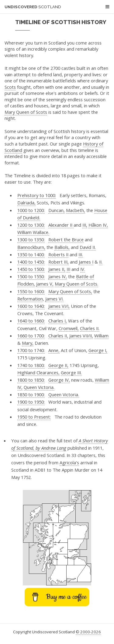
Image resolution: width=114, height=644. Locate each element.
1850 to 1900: (31, 394)
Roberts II (58, 254)
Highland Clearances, (38, 372)
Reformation (30, 299)
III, (85, 225)
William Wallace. (33, 232)
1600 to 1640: (31, 306)
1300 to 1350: (31, 239)
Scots (10, 87)
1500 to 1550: (31, 276)
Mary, (28, 343)
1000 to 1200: (31, 210)
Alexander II (61, 225)
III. (81, 254)
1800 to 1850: (31, 380)
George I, (98, 350)
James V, (45, 284)
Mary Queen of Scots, (70, 291)
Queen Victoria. (39, 387)
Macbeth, (76, 210)
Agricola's (69, 462)
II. (101, 262)
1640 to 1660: (31, 321)
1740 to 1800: (31, 365)
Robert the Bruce (66, 239)
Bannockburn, (31, 247)
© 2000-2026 (88, 632)
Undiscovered (33, 7)
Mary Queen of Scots (26, 112)
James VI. (54, 299)
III (68, 269)
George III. (71, 372)
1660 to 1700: (31, 336)
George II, (58, 365)
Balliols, (62, 247)
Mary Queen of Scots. (76, 284)
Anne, (54, 350)
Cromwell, (69, 328)
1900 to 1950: (31, 402)
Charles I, (58, 321)
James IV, (58, 276)
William (101, 336)
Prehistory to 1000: (37, 195)
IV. (83, 269)
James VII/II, (81, 336)
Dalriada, (26, 203)
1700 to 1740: (31, 350)
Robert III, (59, 262)
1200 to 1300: (31, 225)
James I (86, 262)
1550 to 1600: (31, 291)
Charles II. (90, 328)
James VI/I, (59, 306)
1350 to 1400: (31, 254)
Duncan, (57, 210)
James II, (57, 269)
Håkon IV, (98, 225)
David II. (88, 247)
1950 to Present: (34, 417)
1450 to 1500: (31, 269)
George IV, (59, 380)
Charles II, (58, 336)
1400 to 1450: (31, 262)
